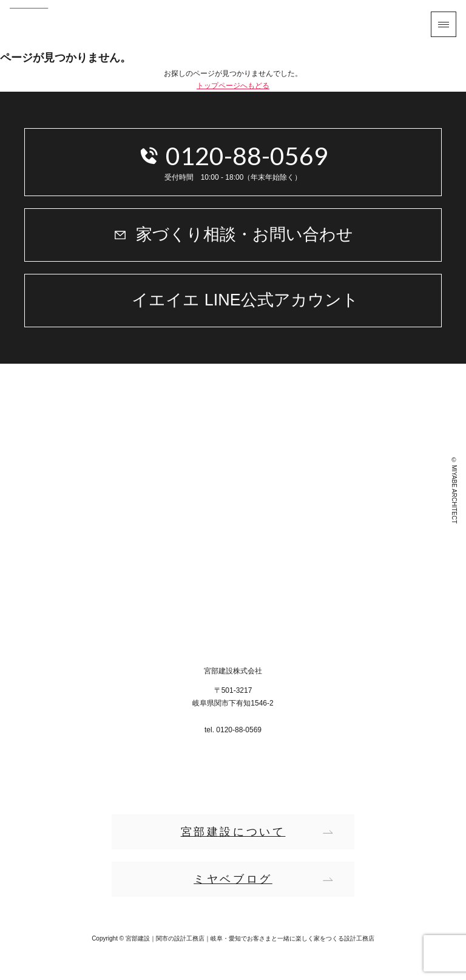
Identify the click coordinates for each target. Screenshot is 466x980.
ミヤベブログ (233, 879)
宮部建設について (233, 832)
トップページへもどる (233, 86)
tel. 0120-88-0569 (233, 730)
